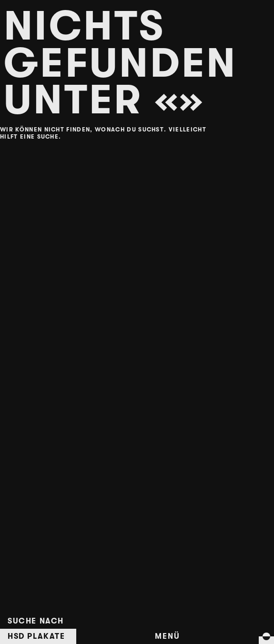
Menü (167, 636)
